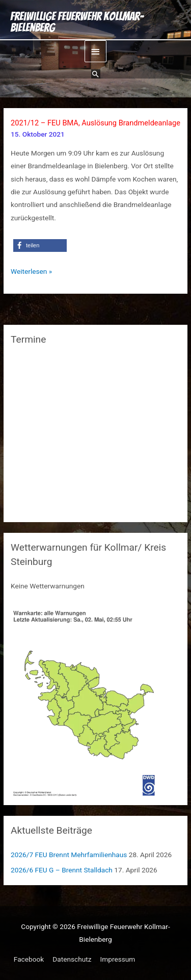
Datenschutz (72, 959)
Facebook (29, 959)
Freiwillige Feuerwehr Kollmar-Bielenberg (77, 22)
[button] (96, 74)
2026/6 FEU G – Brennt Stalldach (62, 870)
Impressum (118, 959)
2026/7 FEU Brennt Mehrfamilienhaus (69, 855)
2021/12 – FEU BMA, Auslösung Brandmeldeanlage (95, 123)
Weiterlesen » (31, 272)
